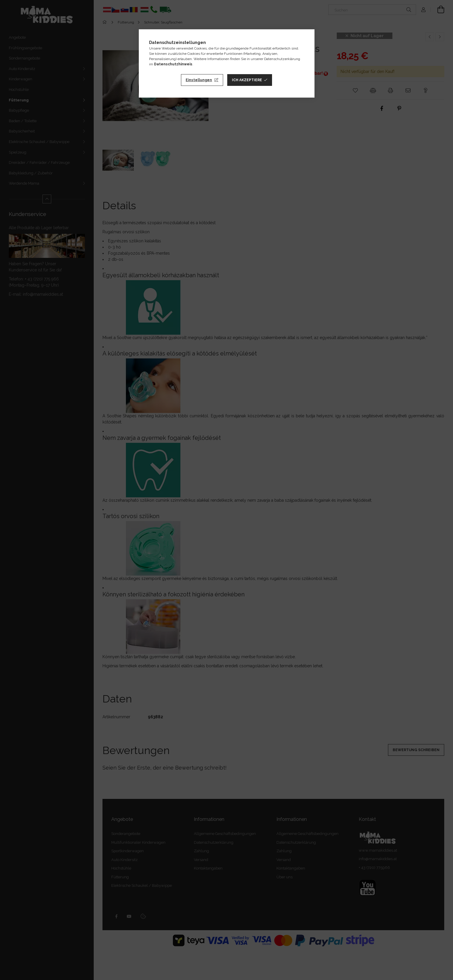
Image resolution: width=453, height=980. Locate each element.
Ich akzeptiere (247, 80)
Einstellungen (199, 80)
